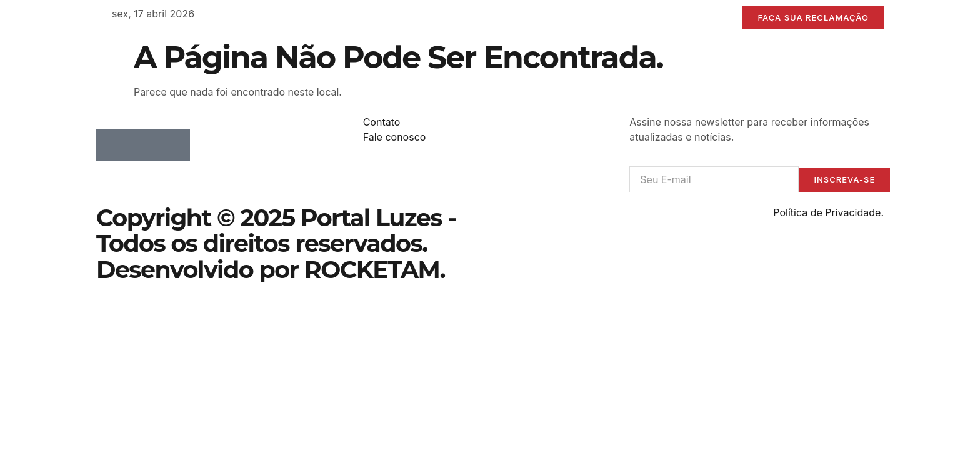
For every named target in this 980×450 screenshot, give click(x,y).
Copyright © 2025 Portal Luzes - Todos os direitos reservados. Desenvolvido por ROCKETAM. (276, 244)
